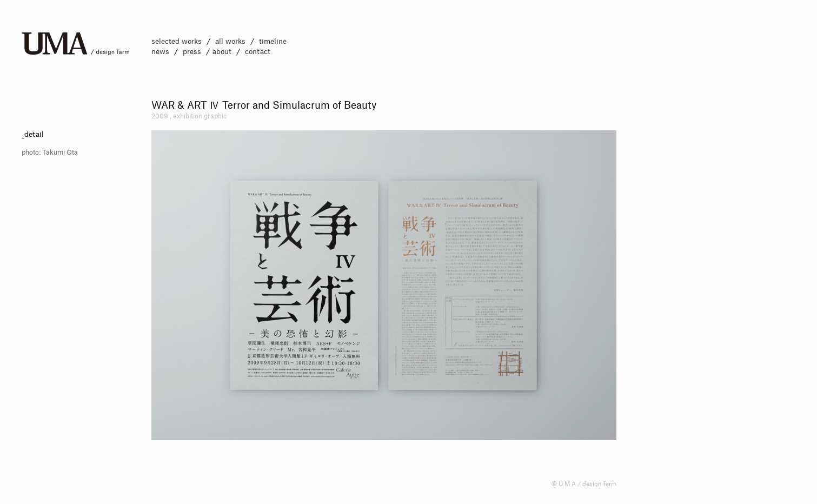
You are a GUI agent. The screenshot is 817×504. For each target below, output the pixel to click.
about (222, 52)
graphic (215, 116)
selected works (177, 41)
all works (230, 41)
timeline (273, 41)
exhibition (188, 116)
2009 (160, 116)
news (160, 52)
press (192, 52)
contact (258, 52)
